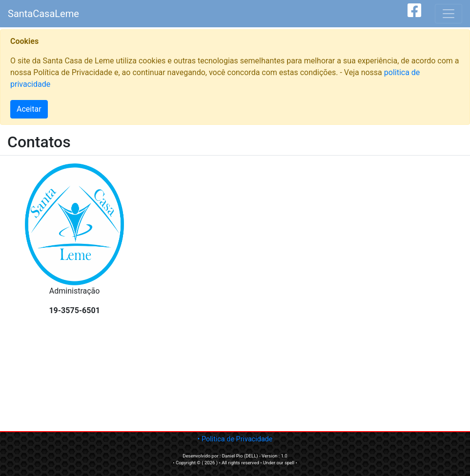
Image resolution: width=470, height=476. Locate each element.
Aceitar (29, 109)
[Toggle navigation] (449, 14)
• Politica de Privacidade (235, 439)
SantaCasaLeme (43, 14)
